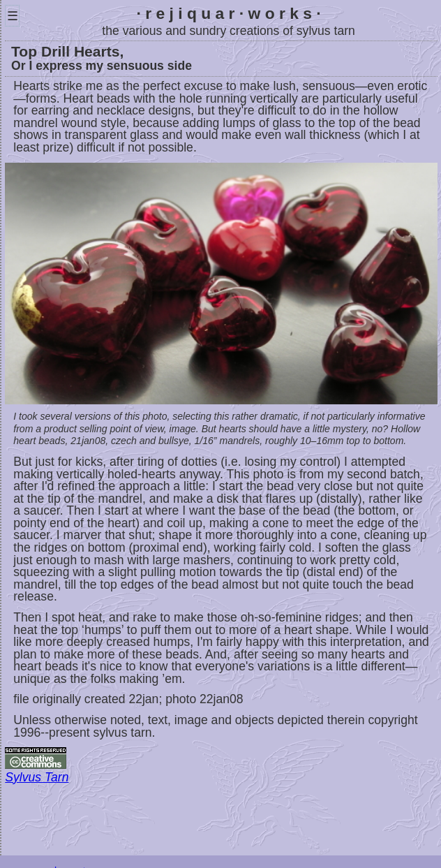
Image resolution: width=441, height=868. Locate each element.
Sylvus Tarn (37, 777)
